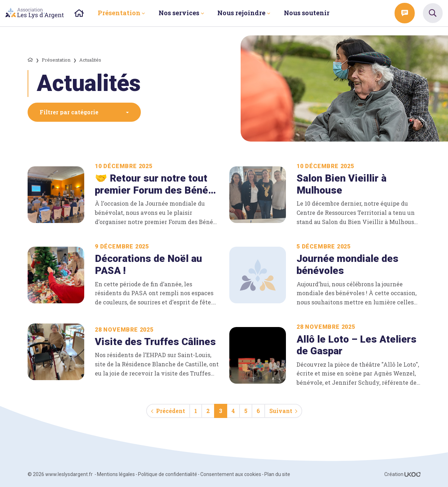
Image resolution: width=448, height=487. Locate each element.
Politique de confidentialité (168, 474)
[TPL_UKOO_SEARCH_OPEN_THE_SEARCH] (433, 13)
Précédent (168, 411)
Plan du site (277, 474)
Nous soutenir (307, 13)
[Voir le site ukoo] (412, 474)
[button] (84, 112)
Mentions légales (116, 474)
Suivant (283, 411)
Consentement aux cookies (231, 474)
